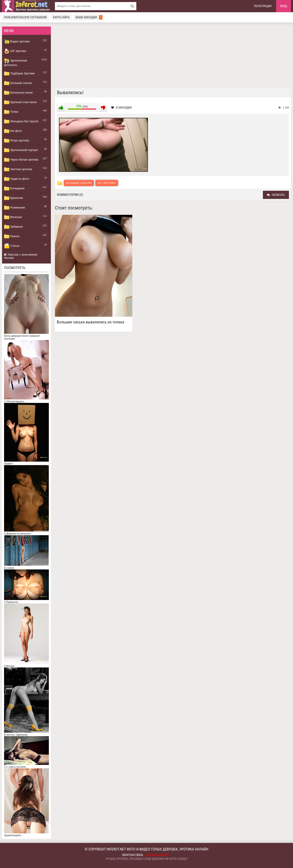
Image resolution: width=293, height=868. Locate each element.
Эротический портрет (21, 150)
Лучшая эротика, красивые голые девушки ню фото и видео (146, 859)
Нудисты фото (17, 179)
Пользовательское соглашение (25, 17)
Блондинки (14, 189)
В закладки (121, 108)
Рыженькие (15, 208)
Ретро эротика (17, 141)
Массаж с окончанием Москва (21, 256)
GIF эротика (15, 51)
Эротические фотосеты (16, 62)
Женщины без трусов (21, 121)
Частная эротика (18, 169)
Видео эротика (17, 42)
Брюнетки (14, 198)
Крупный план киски (20, 102)
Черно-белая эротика (21, 160)
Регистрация (263, 6)
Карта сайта (61, 17)
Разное (12, 236)
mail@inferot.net (157, 855)
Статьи (12, 246)
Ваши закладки (89, 17)
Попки (11, 112)
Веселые (13, 217)
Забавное (13, 227)
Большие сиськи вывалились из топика (91, 322)
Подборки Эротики (19, 74)
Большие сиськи (18, 83)
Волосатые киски (18, 93)
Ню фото (13, 131)
